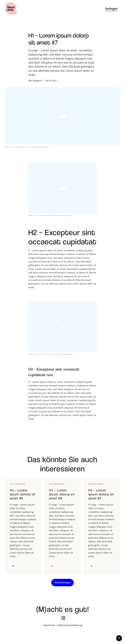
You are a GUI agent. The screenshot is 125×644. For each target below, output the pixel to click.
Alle (30, 81)
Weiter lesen (13, 568)
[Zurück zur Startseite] (11, 9)
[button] (119, 638)
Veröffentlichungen (63, 583)
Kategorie (37, 81)
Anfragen (111, 8)
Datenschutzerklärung (70, 625)
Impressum (49, 625)
